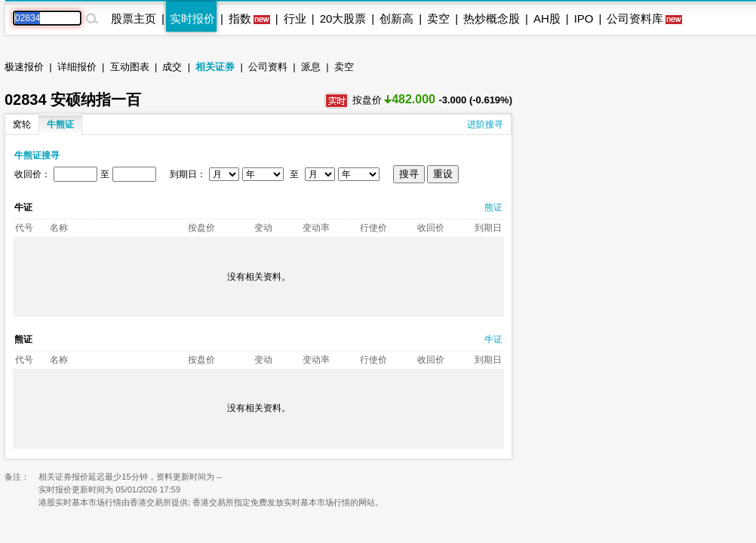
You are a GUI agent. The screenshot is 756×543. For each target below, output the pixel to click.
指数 (240, 18)
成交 (172, 67)
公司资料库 (635, 18)
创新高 (396, 18)
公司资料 (268, 67)
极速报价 (24, 67)
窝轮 (22, 124)
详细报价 (77, 67)
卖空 (438, 18)
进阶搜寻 (485, 124)
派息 (311, 67)
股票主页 (134, 18)
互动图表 (130, 67)
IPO (584, 18)
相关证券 (215, 67)
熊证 (493, 207)
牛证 (493, 339)
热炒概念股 (492, 18)
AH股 (547, 18)
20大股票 (343, 18)
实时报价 (192, 18)
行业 (295, 18)
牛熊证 (60, 124)
